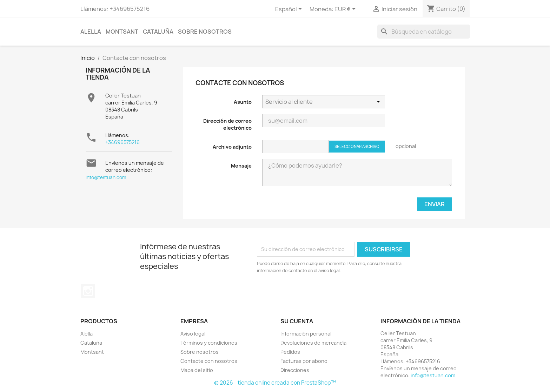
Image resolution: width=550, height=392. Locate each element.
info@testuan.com (106, 177)
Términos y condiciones (209, 343)
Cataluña (158, 32)
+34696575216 (122, 142)
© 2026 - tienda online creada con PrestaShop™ (275, 383)
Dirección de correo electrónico (227, 124)
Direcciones (295, 370)
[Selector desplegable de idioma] (290, 9)
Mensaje (241, 166)
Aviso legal (193, 334)
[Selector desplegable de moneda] (346, 9)
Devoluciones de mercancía (313, 343)
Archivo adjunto (232, 147)
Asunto (243, 102)
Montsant (122, 32)
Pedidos (290, 352)
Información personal (306, 334)
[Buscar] (424, 32)
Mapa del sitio (197, 370)
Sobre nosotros (205, 32)
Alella (91, 32)
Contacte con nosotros (209, 361)
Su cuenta (297, 321)
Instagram (88, 291)
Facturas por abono (304, 361)
